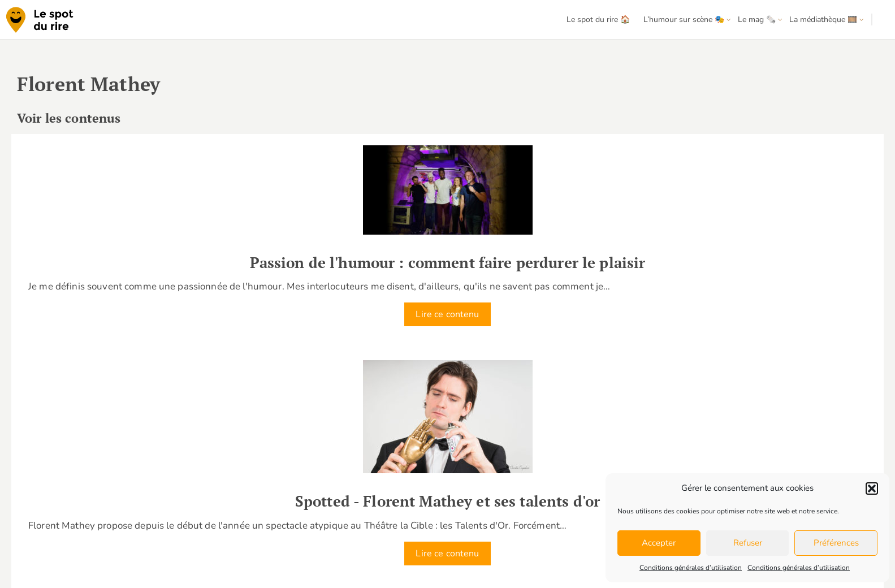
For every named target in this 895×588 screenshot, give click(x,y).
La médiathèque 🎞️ (823, 20)
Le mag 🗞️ (757, 20)
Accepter (659, 543)
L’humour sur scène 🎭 (684, 20)
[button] (872, 488)
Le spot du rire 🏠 (598, 20)
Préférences (836, 543)
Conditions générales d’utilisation (691, 568)
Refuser (748, 543)
